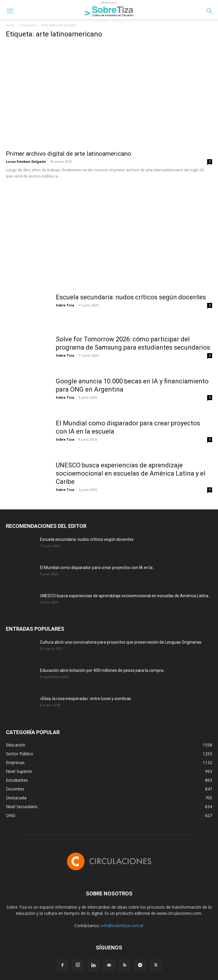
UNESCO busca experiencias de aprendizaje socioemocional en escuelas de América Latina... (125, 596)
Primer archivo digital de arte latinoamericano (68, 154)
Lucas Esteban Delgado (26, 161)
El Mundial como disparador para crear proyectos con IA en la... (98, 568)
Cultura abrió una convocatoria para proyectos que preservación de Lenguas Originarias (121, 642)
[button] (10, 11)
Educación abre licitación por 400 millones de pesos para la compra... (103, 670)
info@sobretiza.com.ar (122, 926)
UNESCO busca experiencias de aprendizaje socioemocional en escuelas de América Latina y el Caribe (131, 473)
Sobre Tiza (65, 305)
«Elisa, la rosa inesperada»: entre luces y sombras (85, 699)
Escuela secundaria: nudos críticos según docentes (131, 297)
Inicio (10, 25)
